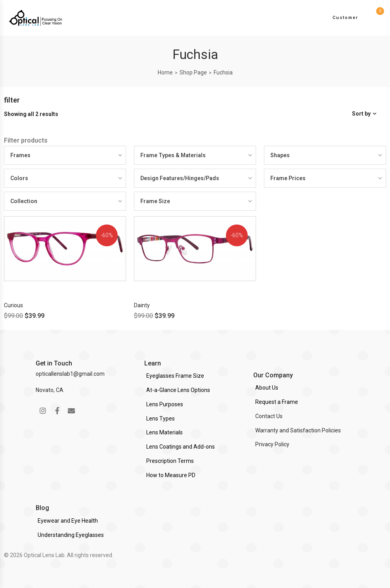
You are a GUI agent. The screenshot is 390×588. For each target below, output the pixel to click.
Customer (345, 18)
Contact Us (269, 416)
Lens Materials (164, 432)
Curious (13, 305)
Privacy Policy (272, 444)
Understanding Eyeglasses (71, 535)
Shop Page (193, 72)
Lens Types (161, 419)
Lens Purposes (165, 404)
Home (165, 72)
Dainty (142, 305)
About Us (267, 388)
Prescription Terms (170, 461)
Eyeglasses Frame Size (175, 376)
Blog (42, 508)
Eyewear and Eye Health (68, 521)
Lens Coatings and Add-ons (181, 447)
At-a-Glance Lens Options (178, 390)
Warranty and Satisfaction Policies (298, 430)
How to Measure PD (171, 475)
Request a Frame (277, 402)
